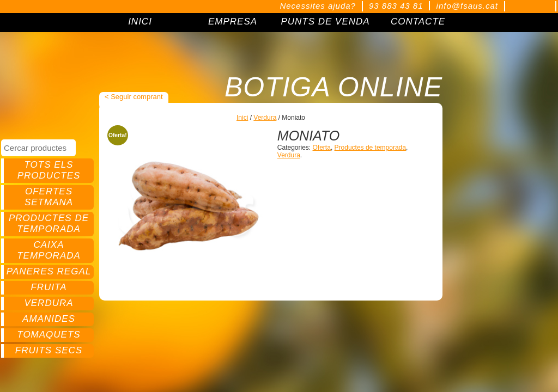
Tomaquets (48, 335)
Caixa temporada (49, 250)
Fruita (48, 287)
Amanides (49, 319)
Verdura (48, 303)
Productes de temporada (49, 223)
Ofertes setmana (49, 197)
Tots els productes (49, 170)
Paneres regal (49, 271)
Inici (242, 118)
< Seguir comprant (134, 97)
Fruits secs (49, 350)
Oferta (322, 148)
